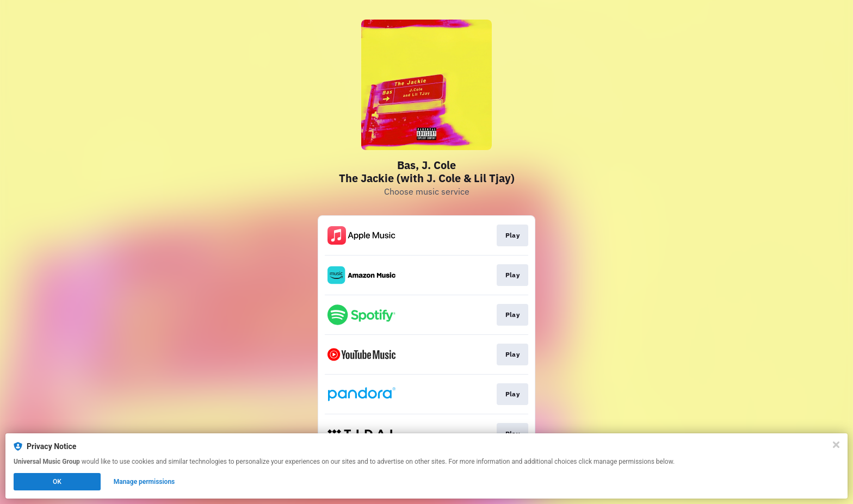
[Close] (836, 445)
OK (57, 482)
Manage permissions (144, 482)
